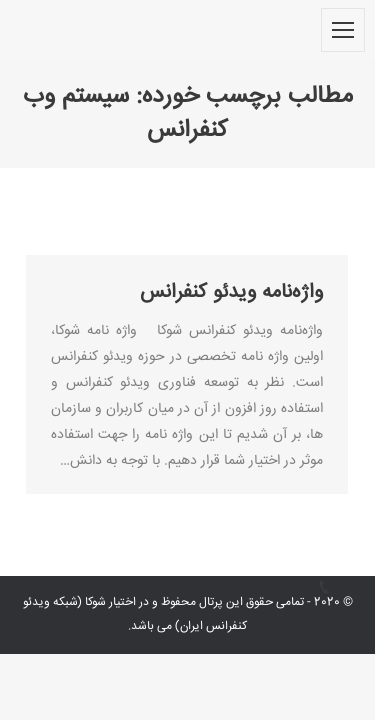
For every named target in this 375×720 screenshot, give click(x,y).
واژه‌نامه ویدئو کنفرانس (231, 293)
